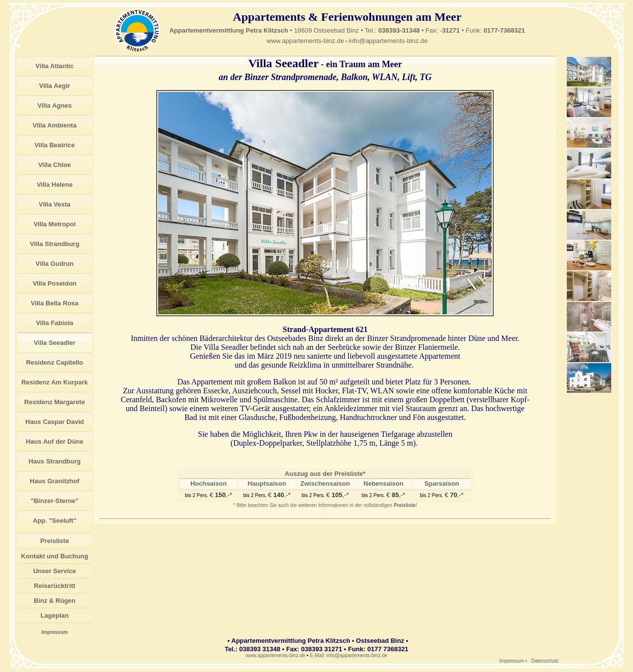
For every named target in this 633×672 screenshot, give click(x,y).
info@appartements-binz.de (388, 41)
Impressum (55, 632)
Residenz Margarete (55, 402)
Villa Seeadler (54, 343)
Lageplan (55, 615)
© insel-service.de (602, 668)
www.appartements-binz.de (306, 41)
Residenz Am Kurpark (55, 382)
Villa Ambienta (55, 125)
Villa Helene (55, 185)
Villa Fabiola (55, 323)
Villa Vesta (54, 204)
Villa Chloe (54, 165)
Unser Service (55, 571)
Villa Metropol (55, 224)
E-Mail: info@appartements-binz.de (349, 655)
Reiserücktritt (55, 586)
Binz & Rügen (55, 601)
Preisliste (55, 541)
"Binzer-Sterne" (55, 501)
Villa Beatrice (55, 145)
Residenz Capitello (55, 362)
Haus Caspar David (55, 422)
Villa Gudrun (55, 264)
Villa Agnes (55, 105)
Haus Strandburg (55, 461)
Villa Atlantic (55, 66)
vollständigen (390, 505)
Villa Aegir (55, 86)
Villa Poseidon (55, 283)
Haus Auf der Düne (55, 441)
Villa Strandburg (54, 244)
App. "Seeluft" (54, 521)
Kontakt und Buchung (55, 556)
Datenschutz (545, 661)
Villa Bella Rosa (55, 303)
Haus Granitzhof (54, 481)
